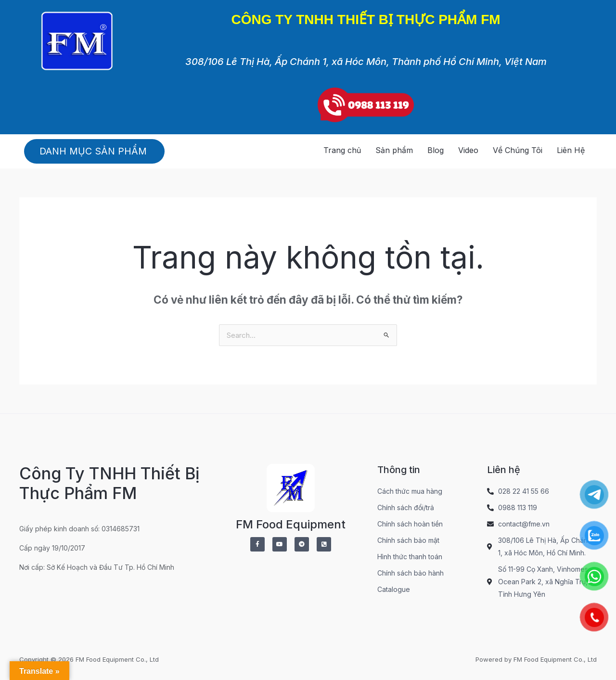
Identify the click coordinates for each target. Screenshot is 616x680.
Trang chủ (342, 150)
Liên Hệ (571, 150)
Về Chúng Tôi (518, 150)
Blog (436, 150)
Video (468, 150)
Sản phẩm (394, 150)
